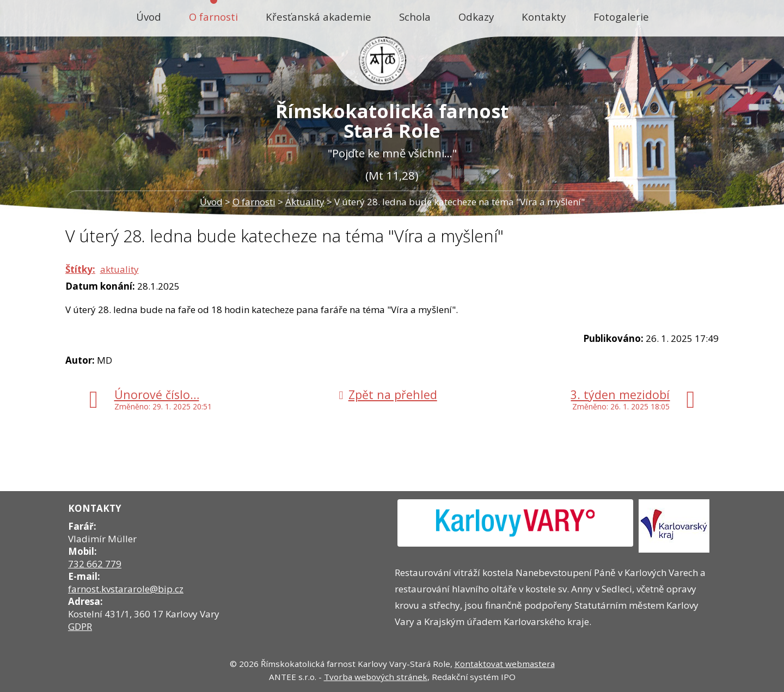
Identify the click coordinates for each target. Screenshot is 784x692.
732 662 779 (95, 564)
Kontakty (544, 17)
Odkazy (476, 17)
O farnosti (213, 17)
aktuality (120, 269)
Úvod (149, 17)
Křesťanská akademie (318, 17)
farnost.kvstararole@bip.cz (126, 589)
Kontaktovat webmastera (505, 664)
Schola (415, 17)
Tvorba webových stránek (376, 677)
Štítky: (80, 269)
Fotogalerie (621, 17)
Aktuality (305, 202)
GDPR (80, 626)
